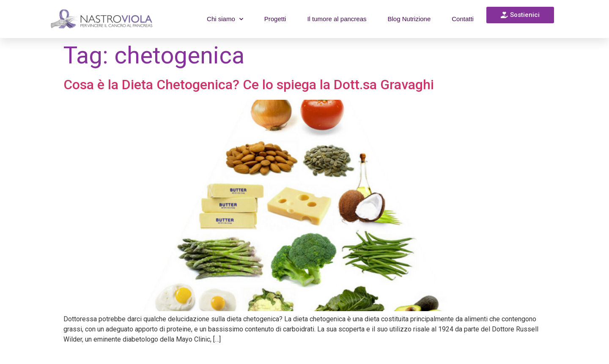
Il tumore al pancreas (337, 19)
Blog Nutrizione (409, 19)
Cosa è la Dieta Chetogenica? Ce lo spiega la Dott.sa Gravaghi (249, 85)
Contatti (463, 19)
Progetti (275, 19)
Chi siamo (225, 19)
